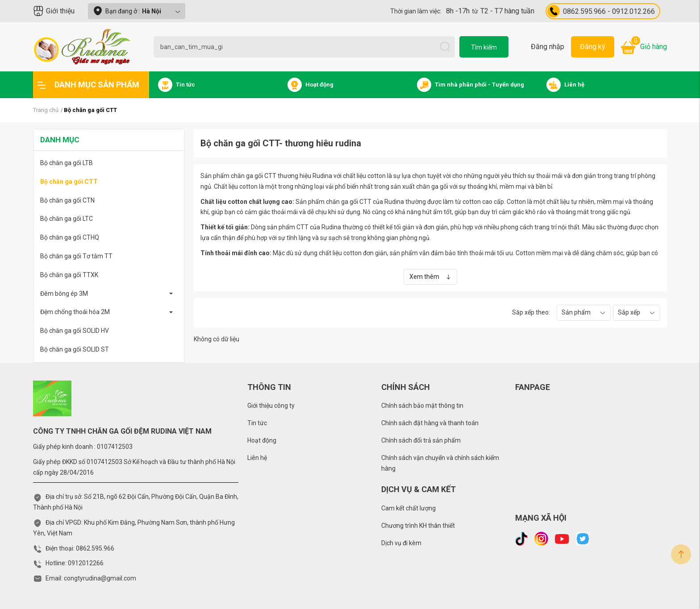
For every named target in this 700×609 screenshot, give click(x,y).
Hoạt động (262, 440)
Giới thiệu (54, 11)
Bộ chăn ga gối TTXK (69, 275)
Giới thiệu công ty (271, 406)
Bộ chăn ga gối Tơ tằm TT (76, 256)
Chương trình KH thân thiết (418, 526)
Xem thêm (430, 277)
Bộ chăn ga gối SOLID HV (75, 331)
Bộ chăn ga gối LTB (67, 163)
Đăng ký (593, 47)
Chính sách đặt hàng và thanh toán (430, 423)
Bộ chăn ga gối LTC (67, 219)
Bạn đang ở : (137, 11)
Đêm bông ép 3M (64, 294)
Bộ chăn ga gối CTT (69, 182)
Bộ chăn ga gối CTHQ (70, 237)
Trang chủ (46, 110)
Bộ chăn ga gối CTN (67, 200)
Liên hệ (257, 458)
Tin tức (257, 423)
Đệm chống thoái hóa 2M (75, 312)
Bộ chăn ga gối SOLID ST (75, 349)
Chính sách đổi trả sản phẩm (421, 440)
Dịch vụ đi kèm (401, 543)
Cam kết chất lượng (408, 508)
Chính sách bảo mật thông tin (422, 406)
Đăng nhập (548, 47)
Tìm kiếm (484, 47)
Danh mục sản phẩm (88, 85)
